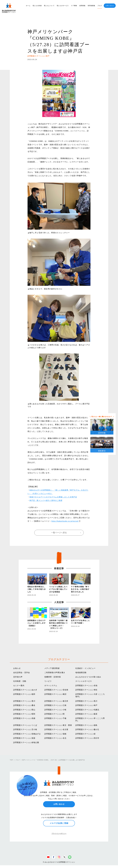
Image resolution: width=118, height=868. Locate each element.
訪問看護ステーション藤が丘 (87, 729)
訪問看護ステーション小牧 (55, 710)
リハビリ (48, 681)
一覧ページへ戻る (59, 533)
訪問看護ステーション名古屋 (56, 729)
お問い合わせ (110, 6)
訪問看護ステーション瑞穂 (55, 734)
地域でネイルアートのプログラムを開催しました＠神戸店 (53, 497)
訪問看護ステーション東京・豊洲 (58, 725)
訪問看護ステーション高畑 (24, 718)
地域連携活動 (81, 672)
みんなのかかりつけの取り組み (88, 677)
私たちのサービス (63, 6)
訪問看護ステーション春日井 (56, 701)
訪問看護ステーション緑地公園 (26, 742)
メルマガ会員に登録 (59, 823)
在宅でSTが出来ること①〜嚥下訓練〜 (80, 622)
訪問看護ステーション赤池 (86, 685)
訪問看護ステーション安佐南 (56, 690)
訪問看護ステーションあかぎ (25, 690)
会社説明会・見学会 (21, 672)
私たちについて (49, 6)
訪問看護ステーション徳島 (86, 725)
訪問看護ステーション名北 (55, 738)
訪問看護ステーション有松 (86, 690)
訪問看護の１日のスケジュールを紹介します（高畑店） (37, 623)
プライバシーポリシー (59, 833)
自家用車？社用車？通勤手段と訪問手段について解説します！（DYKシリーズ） (58, 624)
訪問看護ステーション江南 (55, 705)
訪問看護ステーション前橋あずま (27, 734)
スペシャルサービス (84, 681)
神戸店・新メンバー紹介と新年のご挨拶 (46, 500)
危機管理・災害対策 (53, 677)
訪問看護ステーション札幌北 (87, 710)
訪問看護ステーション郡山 (24, 710)
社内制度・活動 (20, 681)
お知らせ (17, 668)
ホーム (28, 6)
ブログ (100, 6)
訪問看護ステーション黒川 (86, 701)
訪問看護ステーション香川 (24, 701)
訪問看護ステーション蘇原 (86, 714)
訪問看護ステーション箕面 (24, 738)
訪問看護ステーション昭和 (24, 714)
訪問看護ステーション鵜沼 (55, 694)
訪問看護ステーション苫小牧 (25, 729)
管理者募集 (91, 6)
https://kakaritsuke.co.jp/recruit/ (65, 521)
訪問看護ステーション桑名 (24, 705)
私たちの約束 (37, 6)
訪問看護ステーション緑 (85, 734)
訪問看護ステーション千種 (55, 718)
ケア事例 (74, 6)
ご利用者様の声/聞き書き (55, 672)
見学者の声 (18, 677)
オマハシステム (51, 685)
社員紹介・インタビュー (85, 668)
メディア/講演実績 (52, 668)
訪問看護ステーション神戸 (86, 705)
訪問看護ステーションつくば (25, 725)
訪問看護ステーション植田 (24, 694)
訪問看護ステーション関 (54, 714)
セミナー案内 (19, 685)
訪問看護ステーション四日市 (87, 738)
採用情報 (82, 6)
